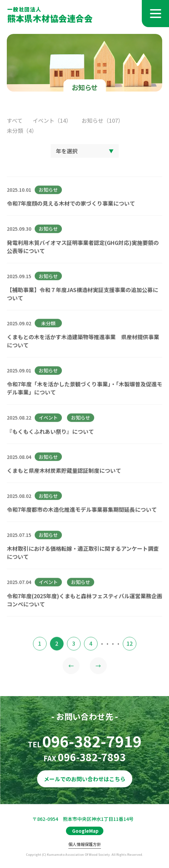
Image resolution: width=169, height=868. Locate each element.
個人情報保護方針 (85, 844)
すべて (15, 120)
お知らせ (103, 120)
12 (130, 650)
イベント (52, 120)
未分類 (22, 131)
